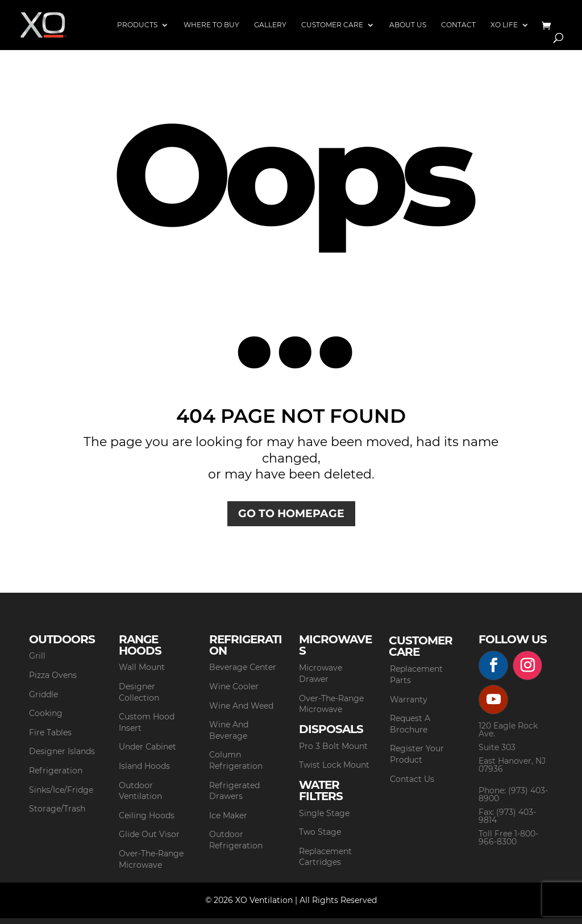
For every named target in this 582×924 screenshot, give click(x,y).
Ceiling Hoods (147, 815)
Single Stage (324, 813)
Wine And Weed (241, 706)
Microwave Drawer (321, 673)
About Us (408, 25)
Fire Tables (50, 732)
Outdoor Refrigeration (236, 840)
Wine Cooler (234, 686)
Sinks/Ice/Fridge (61, 790)
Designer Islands (62, 751)
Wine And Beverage (229, 730)
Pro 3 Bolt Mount (333, 746)
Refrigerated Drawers (234, 791)
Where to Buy (211, 25)
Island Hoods (144, 766)
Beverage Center (243, 667)
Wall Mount (142, 667)
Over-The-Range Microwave (151, 859)
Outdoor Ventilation (140, 791)
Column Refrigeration (236, 760)
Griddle (43, 694)
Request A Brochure (410, 724)
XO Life (504, 25)
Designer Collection (139, 692)
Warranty (409, 700)
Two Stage (320, 832)
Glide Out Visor (149, 834)
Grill (37, 656)
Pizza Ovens (53, 675)
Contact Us (412, 779)
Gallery (270, 25)
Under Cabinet (147, 747)
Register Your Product (417, 754)
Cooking (46, 713)
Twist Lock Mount (334, 765)
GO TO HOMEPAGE (291, 513)
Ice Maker (228, 815)
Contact (458, 25)
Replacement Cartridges (325, 857)
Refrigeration (56, 771)
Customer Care (332, 25)
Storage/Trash (57, 809)
